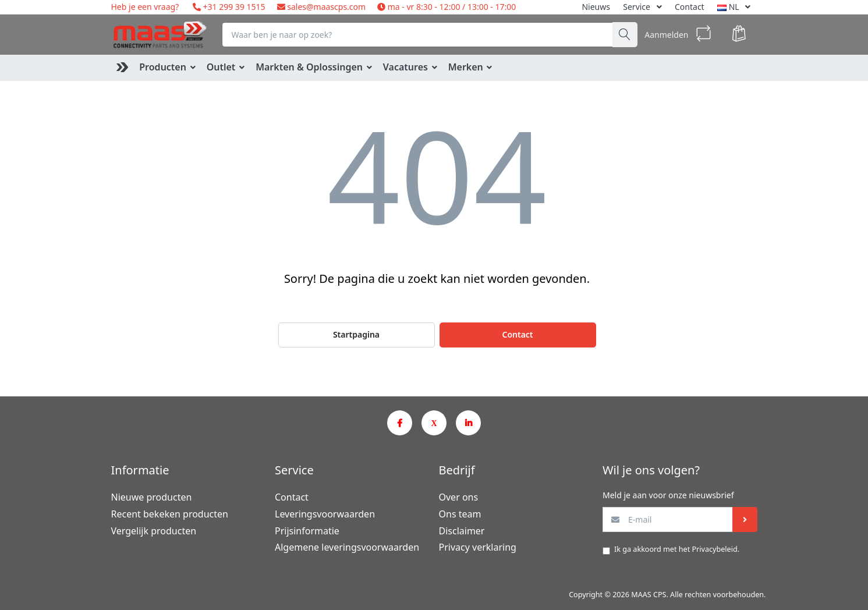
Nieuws (596, 7)
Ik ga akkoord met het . (677, 549)
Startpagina (356, 334)
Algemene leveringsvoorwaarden (347, 547)
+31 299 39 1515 (233, 7)
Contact (690, 7)
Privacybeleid (714, 549)
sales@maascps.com (326, 7)
